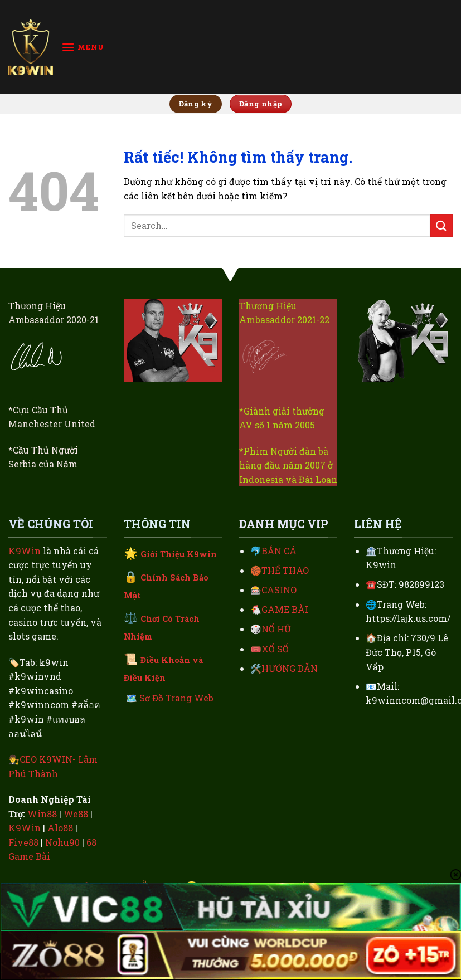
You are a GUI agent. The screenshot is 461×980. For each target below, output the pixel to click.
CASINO (279, 590)
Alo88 (60, 828)
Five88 (23, 842)
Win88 (42, 814)
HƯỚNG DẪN (290, 668)
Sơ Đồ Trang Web (176, 698)
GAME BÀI (285, 609)
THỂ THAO (285, 570)
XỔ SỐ (275, 649)
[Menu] (83, 47)
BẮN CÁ (279, 551)
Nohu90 (62, 842)
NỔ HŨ (276, 629)
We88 (76, 814)
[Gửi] (441, 225)
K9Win (25, 551)
